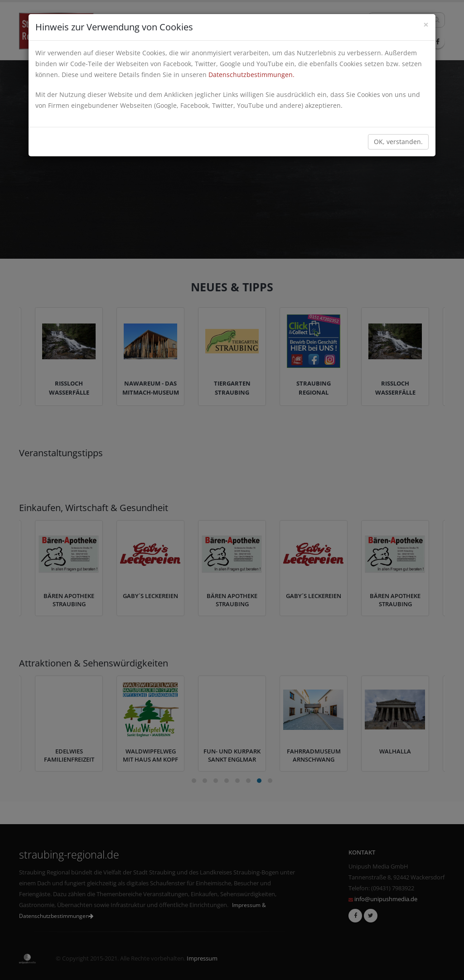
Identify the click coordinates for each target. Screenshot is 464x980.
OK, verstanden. (398, 142)
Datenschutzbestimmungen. (251, 75)
